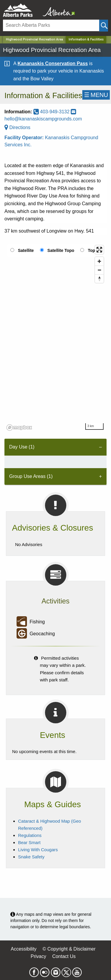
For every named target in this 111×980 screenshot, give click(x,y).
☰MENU (96, 95)
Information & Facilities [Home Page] (86, 39)
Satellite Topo (61, 250)
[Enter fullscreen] (99, 250)
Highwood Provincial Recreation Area (34, 39)
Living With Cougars (38, 850)
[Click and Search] (104, 26)
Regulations (30, 835)
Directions (17, 127)
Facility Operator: (25, 138)
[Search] (51, 25)
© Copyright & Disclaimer (69, 949)
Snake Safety (31, 857)
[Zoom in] (99, 261)
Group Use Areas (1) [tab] (31, 476)
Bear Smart (29, 842)
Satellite (26, 250)
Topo (93, 250)
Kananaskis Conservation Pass (53, 63)
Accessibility (24, 949)
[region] (55, 338)
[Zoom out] (99, 270)
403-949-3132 (52, 112)
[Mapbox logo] (19, 428)
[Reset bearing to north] (99, 279)
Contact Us (64, 956)
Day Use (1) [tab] (22, 447)
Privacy (38, 956)
